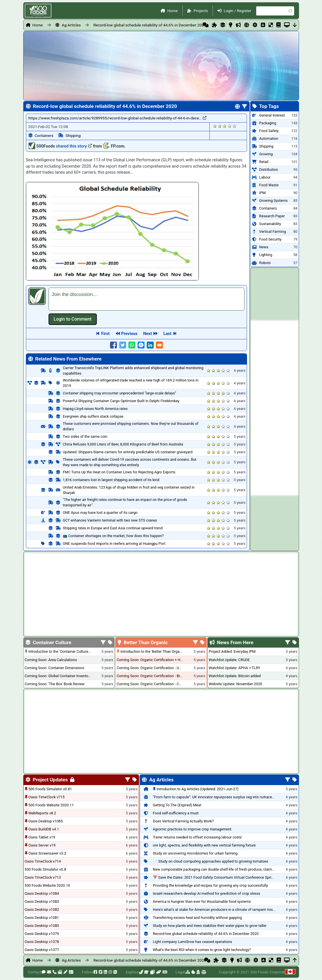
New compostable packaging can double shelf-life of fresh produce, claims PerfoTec (221, 869)
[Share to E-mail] (159, 345)
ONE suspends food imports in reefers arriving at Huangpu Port (114, 544)
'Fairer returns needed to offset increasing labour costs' (197, 837)
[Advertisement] (275, 408)
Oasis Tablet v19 (42, 837)
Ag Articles (71, 25)
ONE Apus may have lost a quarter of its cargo (100, 513)
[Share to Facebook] (113, 345)
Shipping (73, 135)
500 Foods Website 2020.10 (47, 885)
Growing (266, 154)
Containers (44, 135)
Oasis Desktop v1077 (42, 950)
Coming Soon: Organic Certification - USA (150, 668)
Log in (73, 319)
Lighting (266, 255)
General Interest (272, 115)
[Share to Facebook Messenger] (141, 345)
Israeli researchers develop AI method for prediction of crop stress (207, 893)
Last (167, 334)
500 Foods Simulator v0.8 (46, 869)
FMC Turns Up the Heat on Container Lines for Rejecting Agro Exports (119, 472)
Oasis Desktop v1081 (42, 918)
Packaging (268, 123)
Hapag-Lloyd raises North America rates (95, 409)
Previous (129, 334)
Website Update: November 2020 (236, 684)
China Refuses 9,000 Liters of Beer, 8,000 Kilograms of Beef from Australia (123, 444)
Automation (269, 139)
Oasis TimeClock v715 (47, 797)
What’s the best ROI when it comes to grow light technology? (202, 950)
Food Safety (269, 131)
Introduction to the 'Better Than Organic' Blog (157, 651)
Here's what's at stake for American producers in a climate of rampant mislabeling (219, 910)
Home (172, 11)
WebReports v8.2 (42, 813)
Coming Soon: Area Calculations (51, 660)
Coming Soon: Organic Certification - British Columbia (160, 676)
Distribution (268, 170)
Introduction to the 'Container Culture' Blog (63, 651)
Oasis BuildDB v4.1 (44, 829)
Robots (265, 263)
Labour (265, 177)
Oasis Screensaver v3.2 (47, 853)
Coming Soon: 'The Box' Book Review (55, 684)
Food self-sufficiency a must (176, 813)
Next (148, 334)
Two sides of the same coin (85, 436)
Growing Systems (273, 201)
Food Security (270, 239)
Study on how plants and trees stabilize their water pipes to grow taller (210, 926)
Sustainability (270, 224)
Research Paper (272, 216)
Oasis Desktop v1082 (42, 910)
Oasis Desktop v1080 (42, 926)
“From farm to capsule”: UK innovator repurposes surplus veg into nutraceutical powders (224, 797)
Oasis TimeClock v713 (43, 877)
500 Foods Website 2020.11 (51, 805)
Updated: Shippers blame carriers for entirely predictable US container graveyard (128, 452)
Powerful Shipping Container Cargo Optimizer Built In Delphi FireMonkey (121, 401)
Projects (201, 11)
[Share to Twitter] (123, 345)
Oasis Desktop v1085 (46, 821)
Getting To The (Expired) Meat (177, 805)
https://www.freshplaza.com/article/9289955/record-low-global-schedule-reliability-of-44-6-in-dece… (118, 118)
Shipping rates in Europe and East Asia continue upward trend (113, 528)
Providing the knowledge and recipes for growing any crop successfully (210, 885)
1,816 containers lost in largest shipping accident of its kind (111, 480)
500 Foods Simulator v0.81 (50, 789)
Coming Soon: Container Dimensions (55, 668)
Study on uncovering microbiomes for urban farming (195, 853)
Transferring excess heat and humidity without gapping (197, 918)
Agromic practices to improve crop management (192, 829)
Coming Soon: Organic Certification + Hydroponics (157, 660)
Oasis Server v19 (42, 845)
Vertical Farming (272, 232)
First (105, 334)
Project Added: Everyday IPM (232, 651)
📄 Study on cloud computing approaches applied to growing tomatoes (211, 861)
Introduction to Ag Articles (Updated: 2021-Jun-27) (197, 789)
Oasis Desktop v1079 (42, 934)
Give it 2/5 (220, 126)
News (264, 247)
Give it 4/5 (230, 126)
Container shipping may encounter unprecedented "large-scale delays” (120, 393)
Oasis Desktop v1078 (42, 942)
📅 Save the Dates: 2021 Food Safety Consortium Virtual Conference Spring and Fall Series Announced (236, 877)
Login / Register (238, 11)
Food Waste (269, 185)
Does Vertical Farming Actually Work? (183, 821)
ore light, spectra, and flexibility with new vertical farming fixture (204, 845)
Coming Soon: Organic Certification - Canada (153, 684)
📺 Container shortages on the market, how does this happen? (113, 536)
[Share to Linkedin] (150, 345)
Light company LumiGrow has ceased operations (192, 942)
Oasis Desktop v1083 (42, 901)
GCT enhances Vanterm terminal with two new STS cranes (110, 520)
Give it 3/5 (225, 126)
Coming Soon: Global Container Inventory (58, 676)
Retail (264, 162)
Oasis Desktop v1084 (42, 893)
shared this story (74, 146)
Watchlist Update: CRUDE (229, 660)
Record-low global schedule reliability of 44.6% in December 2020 (150, 25)
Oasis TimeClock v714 (43, 861)
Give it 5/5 (235, 126)
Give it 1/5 (215, 126)
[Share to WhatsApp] (132, 345)
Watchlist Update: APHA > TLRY (235, 668)
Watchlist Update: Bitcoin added (235, 676)
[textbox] (146, 299)
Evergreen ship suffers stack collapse (93, 416)
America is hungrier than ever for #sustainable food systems (202, 901)
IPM (262, 193)
